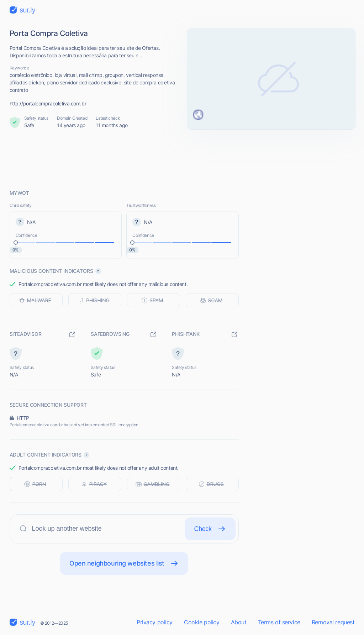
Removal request (333, 622)
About (239, 622)
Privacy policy (155, 622)
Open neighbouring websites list (124, 563)
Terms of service (279, 622)
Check (210, 529)
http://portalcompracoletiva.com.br (48, 103)
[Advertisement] (182, 159)
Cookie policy (202, 622)
